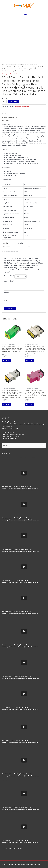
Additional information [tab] (9, 117)
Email (6, 300)
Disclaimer (27, 864)
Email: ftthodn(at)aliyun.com (11, 436)
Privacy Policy (36, 864)
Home (3, 65)
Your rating (9, 276)
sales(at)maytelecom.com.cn (15, 434)
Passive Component (12, 65)
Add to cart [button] (6, 360)
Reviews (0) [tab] (5, 121)
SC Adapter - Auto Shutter (10, 74)
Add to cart (13, 101)
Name (6, 293)
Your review (9, 281)
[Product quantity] (4, 102)
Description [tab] (6, 114)
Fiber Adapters (22, 65)
